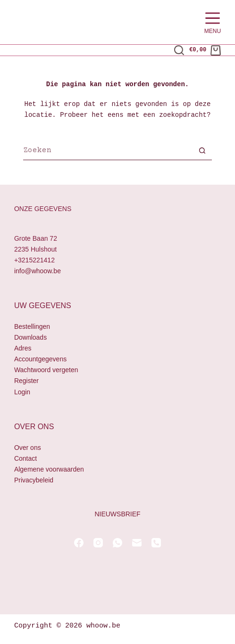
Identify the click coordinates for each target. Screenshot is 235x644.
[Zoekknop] (202, 152)
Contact (25, 458)
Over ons (28, 448)
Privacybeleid (34, 480)
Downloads (30, 337)
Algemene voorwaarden (49, 469)
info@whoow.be (38, 271)
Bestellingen (32, 326)
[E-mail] (137, 543)
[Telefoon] (156, 543)
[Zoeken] (179, 50)
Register (26, 381)
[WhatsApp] (117, 543)
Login (22, 392)
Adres (23, 348)
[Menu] (213, 22)
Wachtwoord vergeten (46, 370)
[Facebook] (79, 543)
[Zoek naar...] (108, 152)
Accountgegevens (40, 359)
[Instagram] (98, 543)
